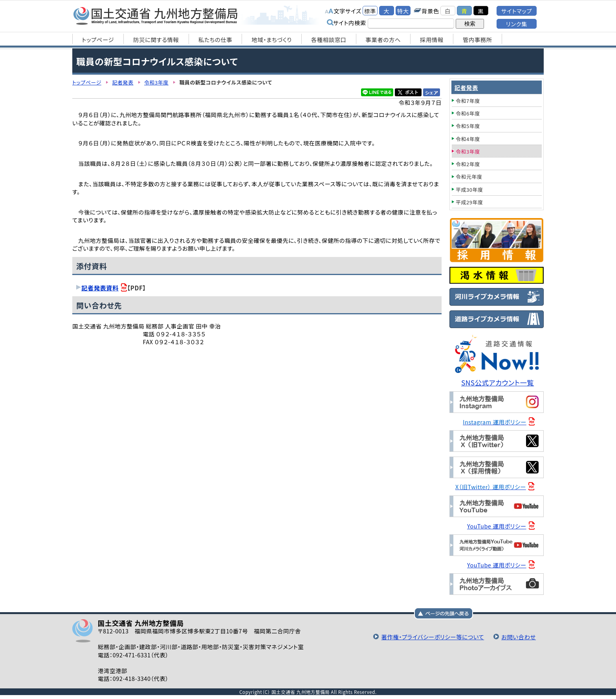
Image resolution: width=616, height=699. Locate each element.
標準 (370, 11)
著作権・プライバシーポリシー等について (433, 637)
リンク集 (517, 24)
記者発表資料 (100, 288)
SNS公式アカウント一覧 (498, 383)
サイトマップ (517, 11)
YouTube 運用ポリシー (497, 526)
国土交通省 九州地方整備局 (156, 16)
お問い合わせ (519, 637)
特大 (403, 11)
